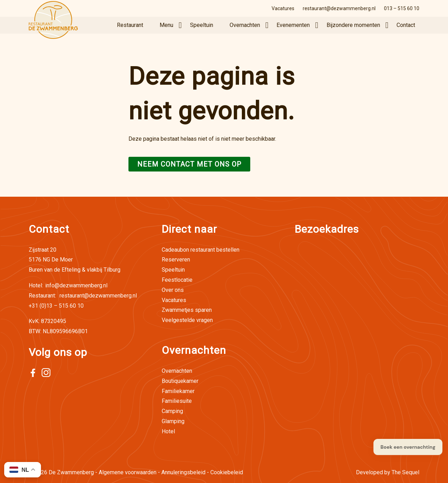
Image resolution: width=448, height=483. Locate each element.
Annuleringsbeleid (183, 472)
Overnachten (245, 25)
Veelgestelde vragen (187, 320)
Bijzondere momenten (353, 25)
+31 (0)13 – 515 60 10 (56, 306)
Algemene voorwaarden (128, 472)
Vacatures (283, 8)
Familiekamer (178, 391)
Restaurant (130, 25)
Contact (406, 25)
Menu (166, 25)
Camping (172, 411)
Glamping (173, 421)
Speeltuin (202, 25)
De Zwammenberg (71, 472)
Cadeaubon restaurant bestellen (201, 250)
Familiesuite (177, 401)
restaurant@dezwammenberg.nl (339, 8)
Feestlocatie (177, 280)
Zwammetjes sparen (187, 310)
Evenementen (293, 25)
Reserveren (176, 260)
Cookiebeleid (227, 472)
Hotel (168, 431)
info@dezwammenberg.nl (68, 285)
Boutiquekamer (180, 381)
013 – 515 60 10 (402, 8)
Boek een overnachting (408, 447)
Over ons (173, 290)
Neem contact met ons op (189, 164)
